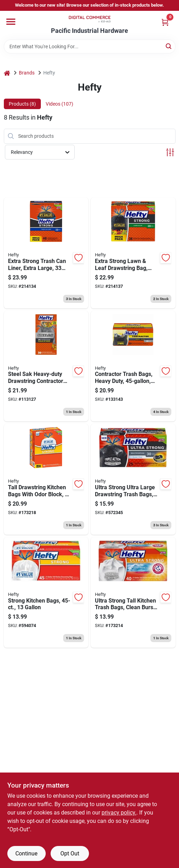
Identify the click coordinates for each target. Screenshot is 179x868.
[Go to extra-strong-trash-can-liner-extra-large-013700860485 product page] (46, 253)
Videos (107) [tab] (59, 104)
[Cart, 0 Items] (165, 22)
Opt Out (70, 853)
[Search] (169, 46)
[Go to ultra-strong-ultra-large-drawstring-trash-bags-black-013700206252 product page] (133, 479)
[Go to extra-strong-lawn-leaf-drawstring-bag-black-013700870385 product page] (133, 253)
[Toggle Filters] (170, 152)
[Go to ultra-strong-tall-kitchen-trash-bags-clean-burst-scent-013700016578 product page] (133, 593)
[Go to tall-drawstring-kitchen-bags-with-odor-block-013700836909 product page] (46, 479)
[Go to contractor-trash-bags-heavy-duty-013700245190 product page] (133, 366)
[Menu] (11, 22)
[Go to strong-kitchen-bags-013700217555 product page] (46, 593)
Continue (26, 853)
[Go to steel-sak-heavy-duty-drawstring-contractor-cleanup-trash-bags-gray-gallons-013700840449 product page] (46, 366)
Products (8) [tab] (22, 104)
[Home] (7, 73)
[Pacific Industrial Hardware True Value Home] (90, 19)
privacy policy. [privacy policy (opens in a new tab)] (119, 813)
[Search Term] (90, 47)
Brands (27, 73)
